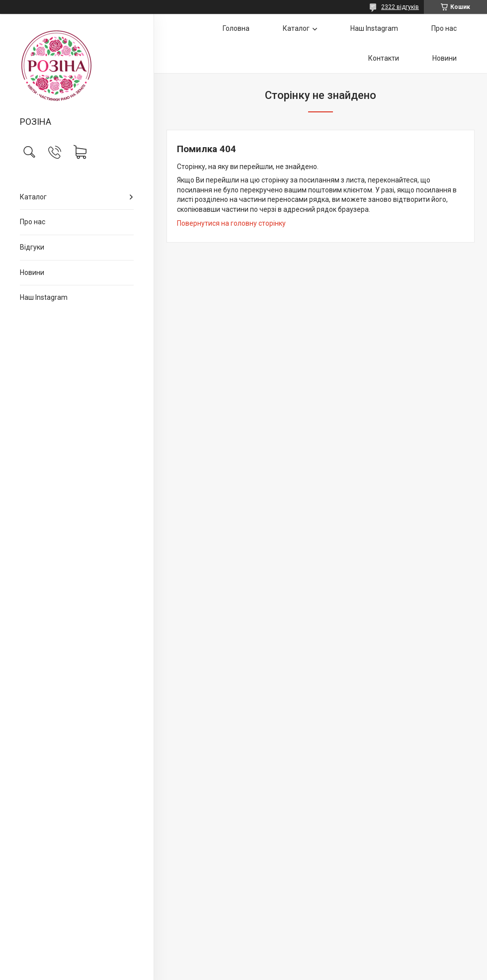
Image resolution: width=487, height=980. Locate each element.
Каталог (33, 197)
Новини (32, 272)
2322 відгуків (400, 7)
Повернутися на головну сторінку (231, 223)
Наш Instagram (44, 297)
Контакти (384, 58)
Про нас (33, 222)
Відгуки (32, 247)
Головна (236, 28)
